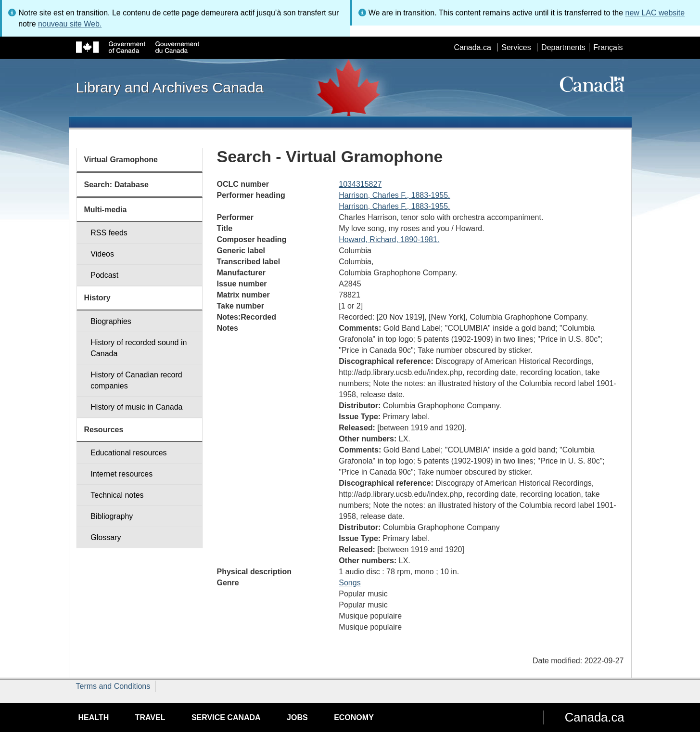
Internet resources (121, 474)
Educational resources (128, 453)
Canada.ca (472, 47)
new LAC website (655, 13)
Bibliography (112, 516)
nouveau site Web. (70, 24)
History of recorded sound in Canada (139, 348)
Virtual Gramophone (121, 160)
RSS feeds (109, 233)
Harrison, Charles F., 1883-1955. (394, 195)
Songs (350, 583)
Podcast (104, 275)
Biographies (111, 321)
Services (516, 47)
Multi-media (106, 210)
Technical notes (117, 495)
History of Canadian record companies (136, 380)
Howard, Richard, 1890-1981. (389, 239)
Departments (563, 47)
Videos (102, 254)
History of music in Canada (136, 407)
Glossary (106, 537)
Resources (104, 430)
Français (608, 47)
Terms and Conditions (113, 686)
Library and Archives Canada (170, 87)
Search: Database (116, 185)
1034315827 (360, 184)
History (97, 298)
